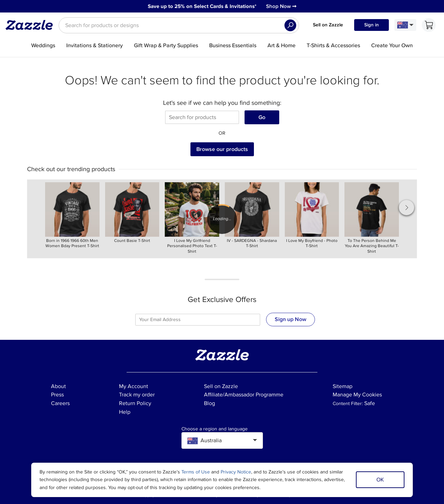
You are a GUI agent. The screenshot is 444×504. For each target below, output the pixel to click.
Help (125, 412)
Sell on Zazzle (328, 25)
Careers (60, 403)
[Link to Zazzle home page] (32, 25)
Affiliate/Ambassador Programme (244, 395)
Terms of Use (196, 472)
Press (57, 395)
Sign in (372, 25)
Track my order (137, 395)
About (58, 386)
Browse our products (222, 149)
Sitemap (343, 386)
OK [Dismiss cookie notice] (380, 480)
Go (262, 117)
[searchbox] (179, 25)
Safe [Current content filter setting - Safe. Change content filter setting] (370, 403)
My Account (134, 386)
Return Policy (135, 403)
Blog (210, 403)
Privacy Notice (236, 472)
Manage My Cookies (357, 395)
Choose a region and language (215, 429)
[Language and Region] (405, 25)
